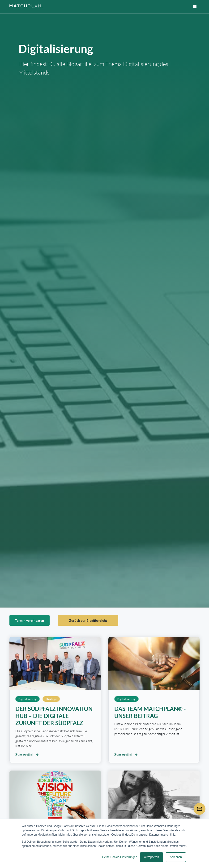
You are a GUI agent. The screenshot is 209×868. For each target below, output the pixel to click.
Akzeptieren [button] (151, 857)
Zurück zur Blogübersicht (88, 620)
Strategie (51, 699)
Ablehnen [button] (176, 857)
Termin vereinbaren (30, 620)
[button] (195, 7)
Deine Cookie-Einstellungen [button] (120, 857)
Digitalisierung (28, 699)
